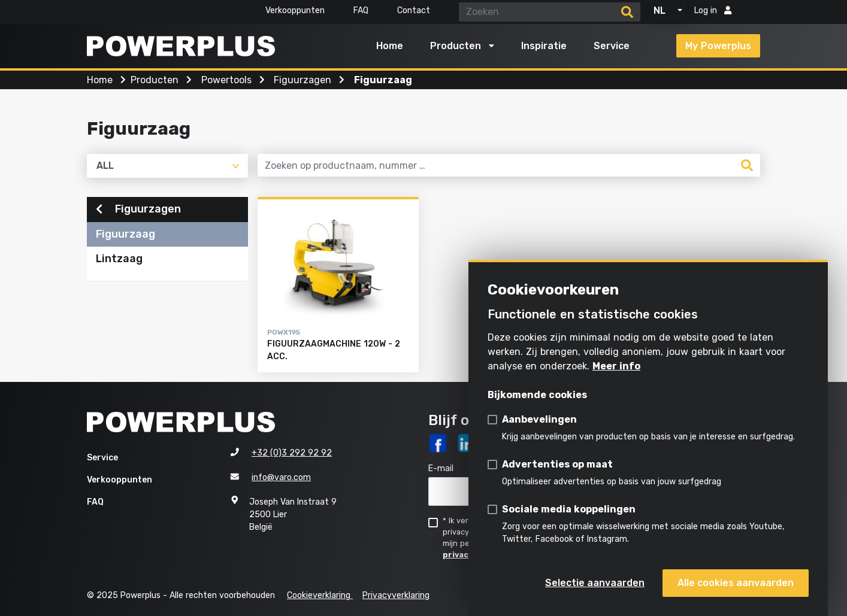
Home (390, 46)
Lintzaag (119, 259)
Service (612, 46)
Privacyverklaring (396, 595)
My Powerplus (718, 46)
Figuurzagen (138, 209)
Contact (414, 10)
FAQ (361, 10)
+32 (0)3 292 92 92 (292, 453)
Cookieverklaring (320, 595)
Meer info (616, 366)
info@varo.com (281, 477)
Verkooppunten (295, 10)
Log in (713, 10)
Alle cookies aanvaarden (736, 583)
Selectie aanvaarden (595, 583)
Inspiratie (544, 46)
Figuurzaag (125, 234)
